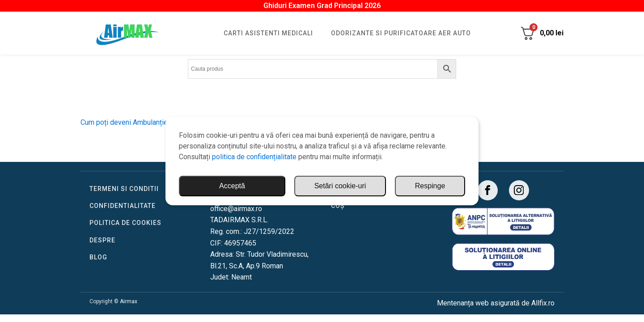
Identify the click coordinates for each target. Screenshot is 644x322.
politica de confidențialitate (254, 157)
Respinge (430, 186)
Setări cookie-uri (340, 186)
